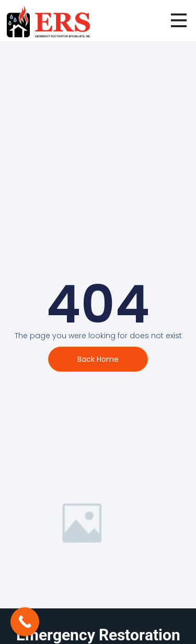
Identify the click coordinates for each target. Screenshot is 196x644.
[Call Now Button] (25, 622)
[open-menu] (179, 21)
